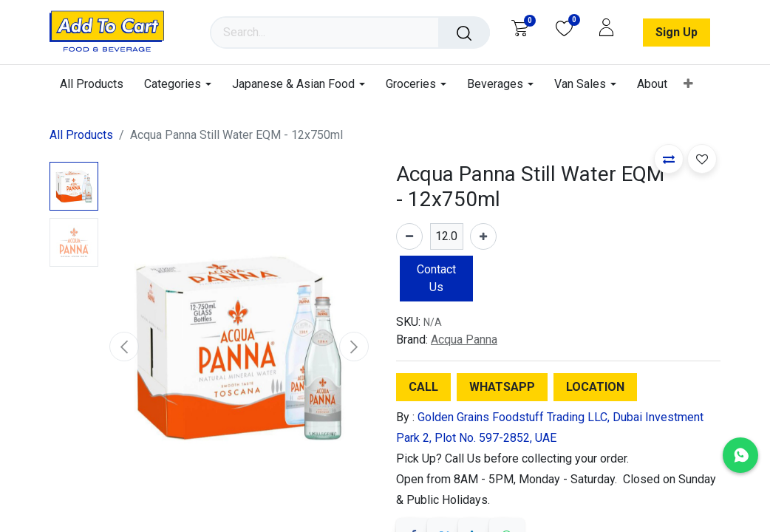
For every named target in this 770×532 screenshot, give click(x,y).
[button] (125, 347)
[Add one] (483, 236)
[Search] (464, 33)
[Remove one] (409, 236)
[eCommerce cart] (520, 28)
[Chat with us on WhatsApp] (740, 455)
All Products (81, 135)
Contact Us (436, 278)
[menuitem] (97, 84)
